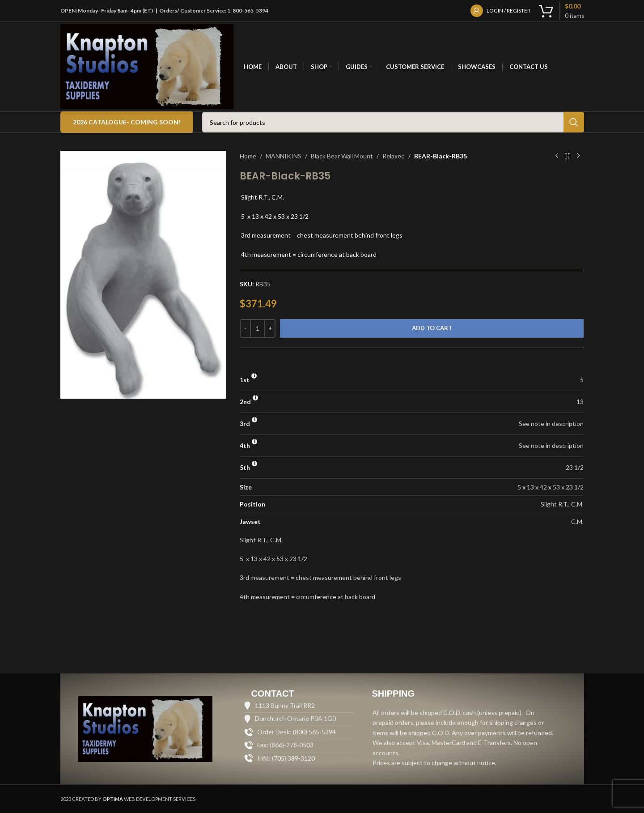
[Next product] (578, 156)
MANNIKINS (284, 156)
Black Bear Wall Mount (342, 156)
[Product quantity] (258, 328)
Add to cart (432, 328)
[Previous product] (557, 156)
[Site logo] (147, 66)
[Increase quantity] (270, 328)
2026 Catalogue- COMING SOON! (127, 122)
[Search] (393, 122)
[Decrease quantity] (245, 328)
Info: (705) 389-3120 (286, 758)
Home (248, 156)
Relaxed (394, 156)
